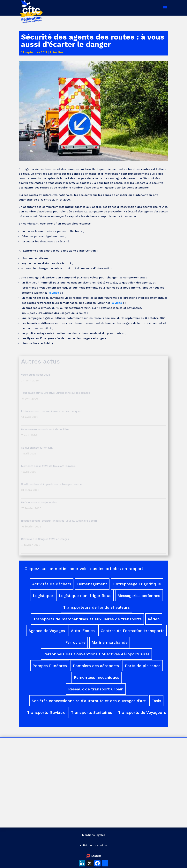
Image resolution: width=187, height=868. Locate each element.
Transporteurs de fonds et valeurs (96, 607)
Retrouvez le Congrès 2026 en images (45, 539)
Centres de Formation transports (133, 631)
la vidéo (54, 293)
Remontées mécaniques (97, 677)
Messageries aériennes (139, 596)
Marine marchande (110, 642)
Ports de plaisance (143, 666)
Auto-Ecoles (83, 631)
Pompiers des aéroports (96, 666)
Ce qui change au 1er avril (37, 448)
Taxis (156, 701)
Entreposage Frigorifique (137, 584)
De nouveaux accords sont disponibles (45, 429)
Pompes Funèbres (50, 666)
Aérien (154, 619)
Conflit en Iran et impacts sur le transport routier (52, 484)
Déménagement (92, 584)
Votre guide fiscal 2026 (36, 375)
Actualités (56, 52)
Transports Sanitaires (91, 712)
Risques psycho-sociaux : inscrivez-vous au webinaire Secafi (59, 521)
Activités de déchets (52, 584)
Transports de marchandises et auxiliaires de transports (87, 619)
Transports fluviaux (46, 712)
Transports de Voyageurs (142, 712)
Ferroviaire (75, 642)
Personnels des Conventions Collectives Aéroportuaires (96, 654)
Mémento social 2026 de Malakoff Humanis (48, 466)
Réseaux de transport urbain (96, 689)
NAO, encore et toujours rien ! (40, 502)
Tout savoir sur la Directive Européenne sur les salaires (56, 393)
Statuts (96, 856)
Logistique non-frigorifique (85, 596)
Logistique (43, 596)
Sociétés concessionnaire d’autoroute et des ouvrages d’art (89, 701)
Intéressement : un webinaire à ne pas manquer (51, 411)
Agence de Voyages (47, 631)
